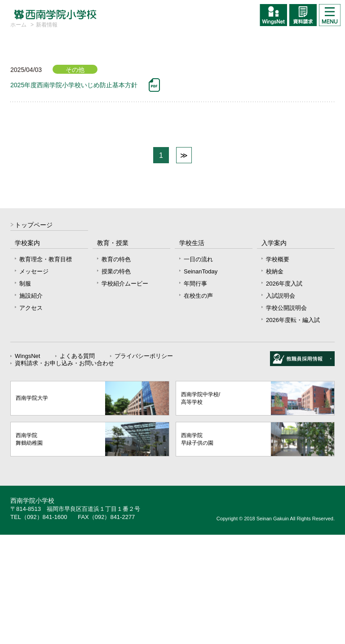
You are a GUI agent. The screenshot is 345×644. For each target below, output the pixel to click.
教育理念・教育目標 (46, 369)
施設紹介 (31, 405)
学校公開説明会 (286, 417)
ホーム (18, 134)
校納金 (275, 381)
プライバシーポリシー (144, 465)
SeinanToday (201, 381)
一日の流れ (198, 369)
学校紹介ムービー (125, 393)
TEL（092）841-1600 (39, 626)
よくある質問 (77, 465)
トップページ (34, 334)
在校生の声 (198, 405)
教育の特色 (116, 369)
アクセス (31, 417)
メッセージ (34, 381)
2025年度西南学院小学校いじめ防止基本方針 (74, 194)
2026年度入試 (284, 393)
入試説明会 (281, 405)
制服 (25, 393)
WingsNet (27, 465)
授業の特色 (116, 381)
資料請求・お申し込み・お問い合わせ (64, 472)
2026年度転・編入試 (293, 429)
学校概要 (278, 369)
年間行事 (195, 393)
